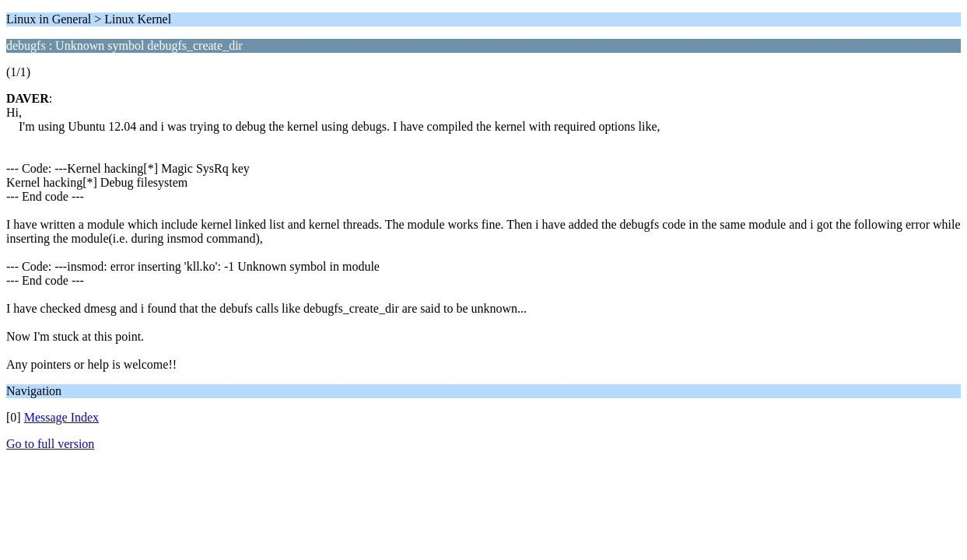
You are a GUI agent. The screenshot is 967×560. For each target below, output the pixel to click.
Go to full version (50, 444)
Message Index (61, 417)
